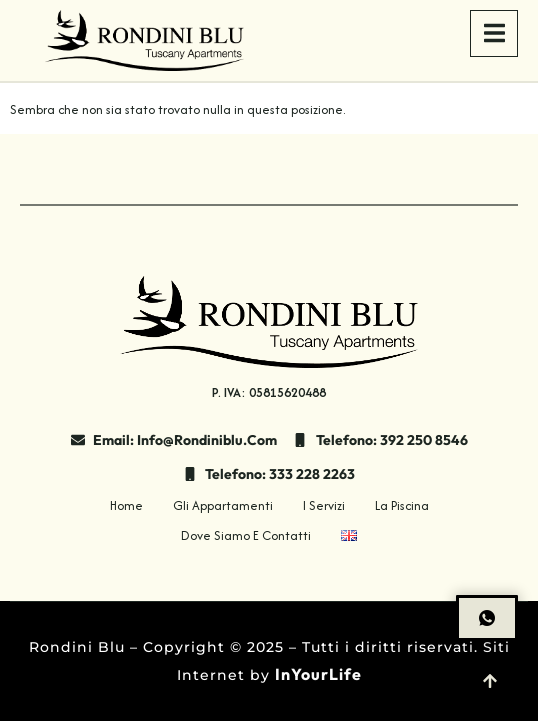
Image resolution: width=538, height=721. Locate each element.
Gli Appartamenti (223, 505)
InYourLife (318, 674)
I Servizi (324, 505)
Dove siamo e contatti (246, 535)
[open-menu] (494, 33)
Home (126, 505)
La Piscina (402, 505)
